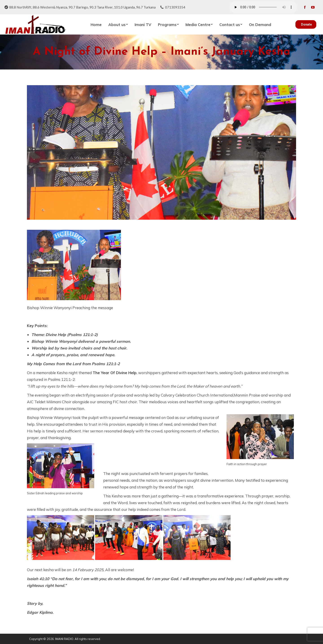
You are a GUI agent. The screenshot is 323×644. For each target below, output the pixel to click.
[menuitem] (96, 24)
